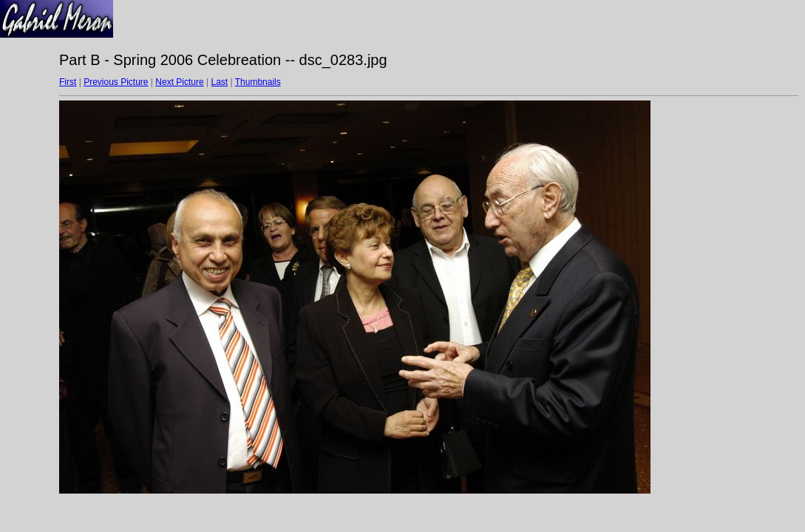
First (68, 82)
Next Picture (179, 82)
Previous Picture (116, 82)
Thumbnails (258, 82)
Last (219, 82)
